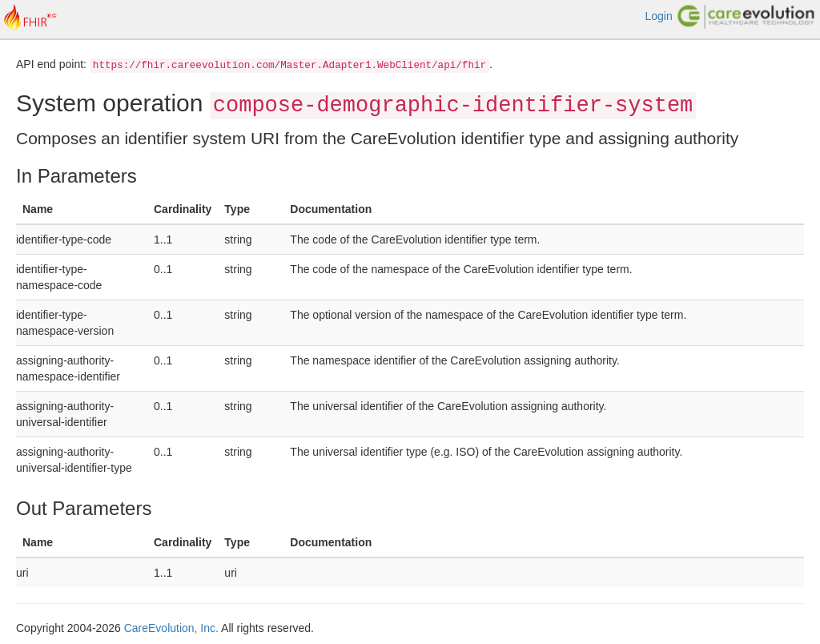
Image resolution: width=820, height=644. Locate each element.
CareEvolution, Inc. (171, 628)
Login (658, 16)
